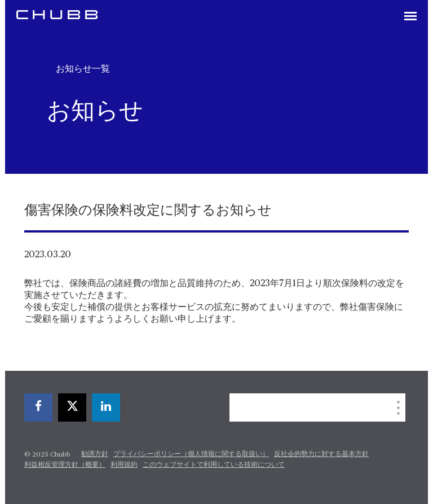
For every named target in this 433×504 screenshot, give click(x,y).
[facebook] (38, 407)
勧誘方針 (95, 454)
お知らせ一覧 (83, 69)
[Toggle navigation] (410, 17)
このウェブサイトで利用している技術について (214, 465)
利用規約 (124, 465)
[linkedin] (106, 407)
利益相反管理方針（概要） (65, 465)
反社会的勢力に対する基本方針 (321, 454)
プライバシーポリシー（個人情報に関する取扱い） (191, 454)
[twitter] (72, 407)
